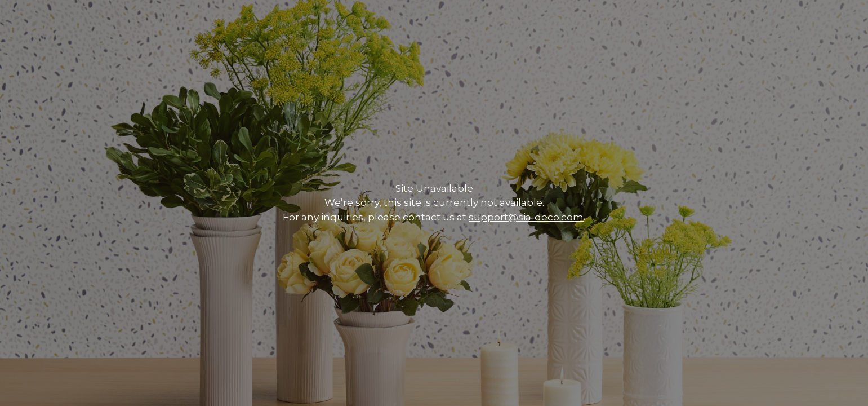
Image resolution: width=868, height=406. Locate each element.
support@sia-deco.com (526, 217)
